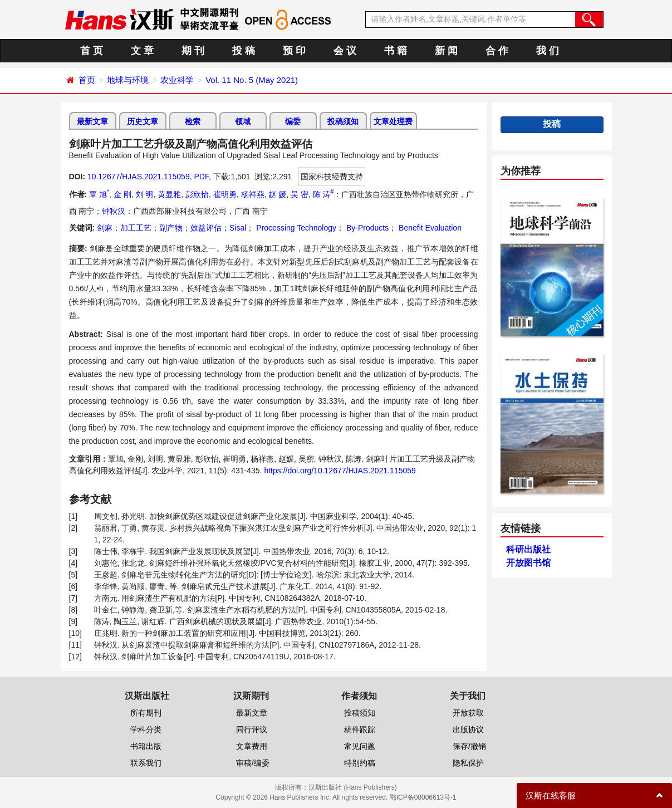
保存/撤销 (469, 746)
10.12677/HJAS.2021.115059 (139, 177)
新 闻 (446, 51)
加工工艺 (136, 228)
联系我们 (146, 763)
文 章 (142, 51)
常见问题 (360, 746)
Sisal (238, 228)
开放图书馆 (528, 563)
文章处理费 (393, 121)
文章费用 (252, 746)
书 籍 (396, 51)
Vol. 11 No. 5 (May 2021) (252, 80)
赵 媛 (277, 194)
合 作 (497, 51)
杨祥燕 (253, 194)
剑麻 (105, 228)
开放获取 (468, 713)
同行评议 (252, 729)
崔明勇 (225, 194)
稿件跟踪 (360, 729)
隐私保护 (468, 763)
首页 (87, 80)
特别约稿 (360, 763)
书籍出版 (146, 746)
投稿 (552, 124)
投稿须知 (343, 121)
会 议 (345, 51)
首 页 (92, 51)
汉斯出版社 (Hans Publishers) (353, 787)
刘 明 (145, 194)
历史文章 (143, 121)
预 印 (294, 51)
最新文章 (92, 121)
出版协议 (468, 729)
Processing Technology (295, 228)
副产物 (171, 228)
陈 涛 (323, 194)
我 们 (548, 51)
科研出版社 (528, 549)
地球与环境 (128, 80)
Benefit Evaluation (429, 228)
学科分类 (146, 729)
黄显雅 (169, 194)
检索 (193, 121)
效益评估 (206, 228)
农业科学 (177, 80)
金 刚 (122, 194)
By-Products (366, 228)
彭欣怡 (197, 194)
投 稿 (244, 51)
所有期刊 (146, 713)
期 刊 (193, 51)
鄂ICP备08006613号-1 (423, 797)
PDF (201, 177)
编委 (293, 121)
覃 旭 (99, 194)
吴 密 (300, 194)
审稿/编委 (253, 763)
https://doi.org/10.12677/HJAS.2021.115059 (340, 471)
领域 (243, 121)
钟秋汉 (114, 211)
